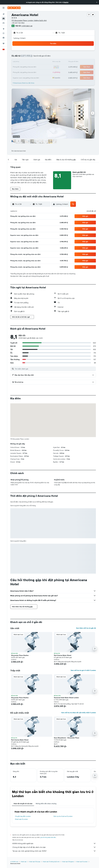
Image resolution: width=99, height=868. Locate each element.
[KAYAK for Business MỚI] (4, 38)
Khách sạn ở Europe (35, 862)
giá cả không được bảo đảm (48, 837)
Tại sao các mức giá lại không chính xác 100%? (54, 851)
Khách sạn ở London (21, 819)
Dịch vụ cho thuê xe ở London (63, 816)
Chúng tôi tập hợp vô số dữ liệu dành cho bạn (54, 847)
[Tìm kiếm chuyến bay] (4, 14)
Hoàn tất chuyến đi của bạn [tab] (23, 804)
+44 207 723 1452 (18, 23)
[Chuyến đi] (4, 44)
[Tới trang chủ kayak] (14, 8)
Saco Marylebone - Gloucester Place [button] (67, 738)
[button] (97, 2)
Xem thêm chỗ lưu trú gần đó (86, 628)
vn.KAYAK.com (14, 862)
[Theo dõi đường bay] (4, 33)
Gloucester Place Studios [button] (20, 655)
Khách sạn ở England (68, 862)
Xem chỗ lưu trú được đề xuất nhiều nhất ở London (79, 713)
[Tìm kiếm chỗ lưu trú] (4, 19)
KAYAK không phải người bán (54, 843)
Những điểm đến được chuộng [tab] (46, 804)
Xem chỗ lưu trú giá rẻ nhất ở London (83, 670)
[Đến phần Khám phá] (4, 29)
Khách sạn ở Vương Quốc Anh (51, 862)
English (66, 2)
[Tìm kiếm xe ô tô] (4, 23)
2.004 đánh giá (27, 26)
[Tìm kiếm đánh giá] (55, 369)
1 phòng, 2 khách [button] (19, 38)
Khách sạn (24, 862)
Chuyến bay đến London (23, 816)
